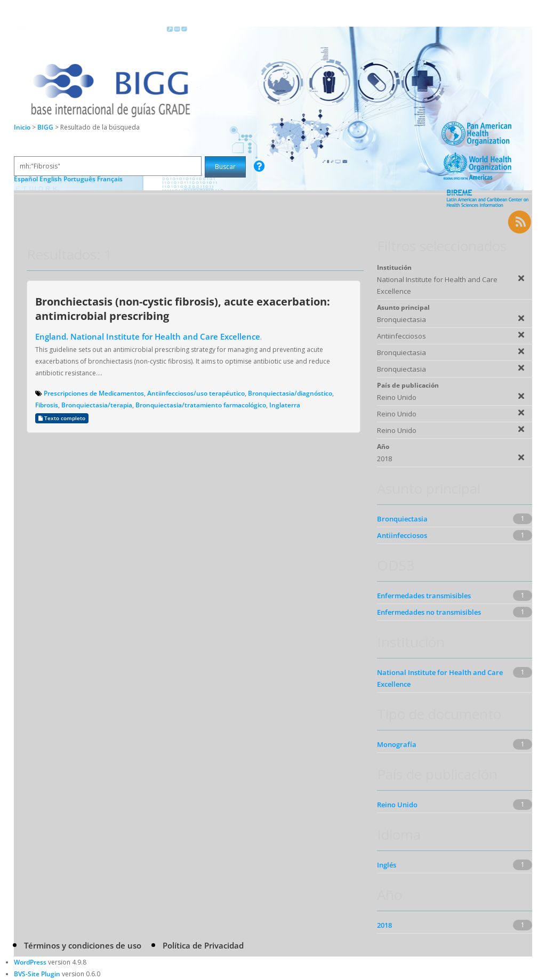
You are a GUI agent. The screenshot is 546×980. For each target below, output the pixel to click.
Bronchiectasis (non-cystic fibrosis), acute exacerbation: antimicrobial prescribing (183, 308)
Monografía (397, 744)
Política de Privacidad (203, 945)
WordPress (30, 962)
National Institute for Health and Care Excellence (440, 678)
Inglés (387, 865)
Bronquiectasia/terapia (97, 405)
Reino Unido (397, 805)
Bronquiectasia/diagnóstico (290, 393)
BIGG (46, 127)
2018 (384, 925)
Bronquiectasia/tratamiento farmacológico (201, 405)
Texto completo (62, 418)
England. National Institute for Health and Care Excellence (148, 336)
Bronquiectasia (402, 519)
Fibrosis (47, 405)
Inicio (22, 127)
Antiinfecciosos (402, 535)
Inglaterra (285, 405)
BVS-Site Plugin (37, 974)
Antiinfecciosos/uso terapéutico (196, 393)
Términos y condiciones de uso (83, 945)
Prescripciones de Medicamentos (94, 393)
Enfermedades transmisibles (424, 596)
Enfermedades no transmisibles (429, 612)
